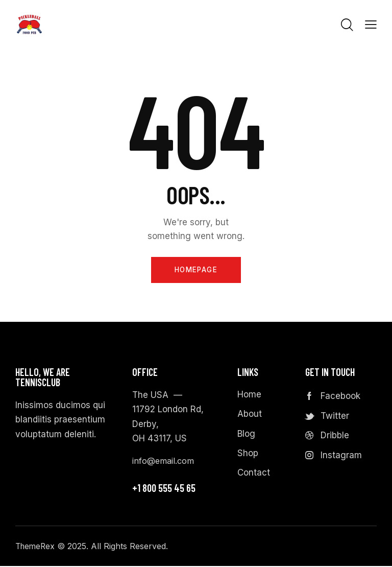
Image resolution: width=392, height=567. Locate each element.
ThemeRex (36, 547)
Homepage (196, 270)
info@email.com (165, 462)
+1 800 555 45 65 (164, 489)
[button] (371, 24)
